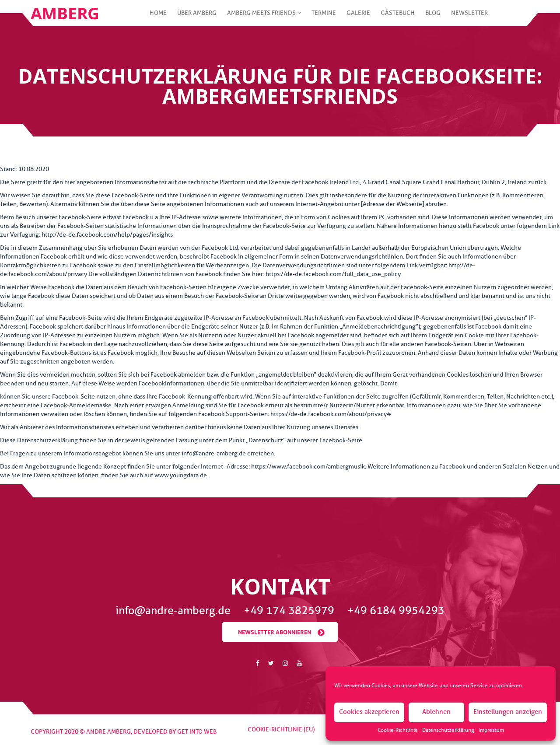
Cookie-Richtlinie (398, 730)
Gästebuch (398, 18)
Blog (433, 18)
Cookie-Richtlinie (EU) (281, 729)
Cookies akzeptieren (369, 712)
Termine (324, 18)
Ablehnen (436, 712)
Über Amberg (197, 18)
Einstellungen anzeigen (508, 712)
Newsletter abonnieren (275, 631)
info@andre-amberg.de (174, 611)
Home (158, 18)
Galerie (358, 18)
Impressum (491, 730)
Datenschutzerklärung (448, 730)
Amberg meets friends (264, 18)
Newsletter (469, 18)
